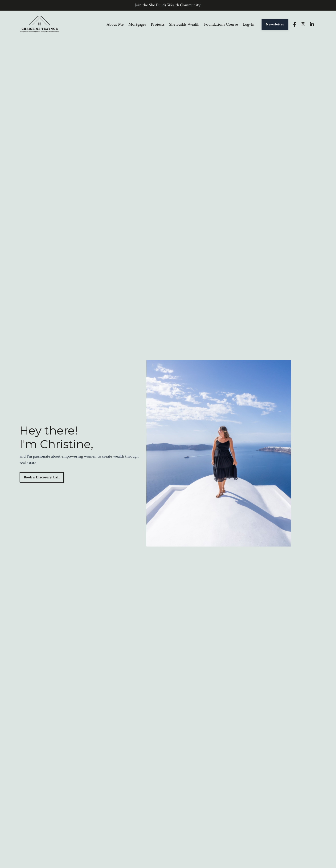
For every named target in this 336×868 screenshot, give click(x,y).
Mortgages (137, 24)
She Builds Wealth (184, 24)
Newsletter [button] (275, 24)
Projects (158, 24)
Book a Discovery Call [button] (42, 478)
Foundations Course (221, 24)
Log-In (249, 24)
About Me (115, 24)
